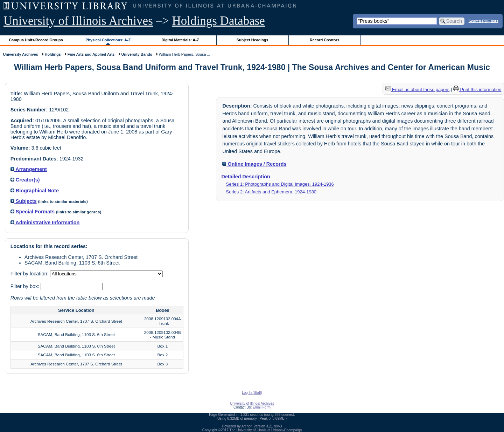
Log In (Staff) (252, 393)
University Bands (137, 54)
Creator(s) (25, 180)
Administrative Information (45, 222)
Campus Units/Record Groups (36, 40)
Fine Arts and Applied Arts (91, 54)
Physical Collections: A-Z (108, 40)
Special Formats (33, 212)
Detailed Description (246, 177)
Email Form (262, 407)
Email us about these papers (418, 90)
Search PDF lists (484, 21)
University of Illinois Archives (78, 21)
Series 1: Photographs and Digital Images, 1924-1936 (280, 184)
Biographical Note (35, 191)
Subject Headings (253, 40)
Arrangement (29, 169)
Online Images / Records (254, 164)
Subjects (24, 201)
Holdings (53, 54)
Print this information (477, 90)
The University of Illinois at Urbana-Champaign (266, 430)
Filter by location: (30, 274)
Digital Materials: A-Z (180, 40)
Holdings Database (219, 21)
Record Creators (325, 40)
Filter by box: (26, 286)
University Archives (20, 54)
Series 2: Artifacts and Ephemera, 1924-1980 (271, 192)
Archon (247, 426)
